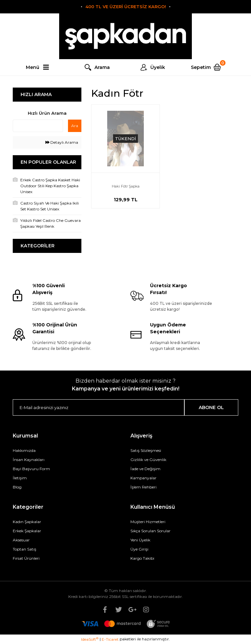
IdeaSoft (90, 639)
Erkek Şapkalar (27, 531)
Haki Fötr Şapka (126, 186)
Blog (17, 487)
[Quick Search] (38, 126)
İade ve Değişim (145, 469)
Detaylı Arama (62, 142)
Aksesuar (21, 540)
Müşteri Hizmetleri (148, 522)
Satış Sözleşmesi (146, 450)
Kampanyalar (143, 478)
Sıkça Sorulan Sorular (151, 531)
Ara (75, 126)
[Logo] (126, 36)
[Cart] (208, 67)
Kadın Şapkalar (27, 522)
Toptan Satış (25, 549)
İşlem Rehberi (143, 487)
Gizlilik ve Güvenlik (148, 460)
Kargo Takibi (142, 558)
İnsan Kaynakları (29, 460)
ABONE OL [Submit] (211, 407)
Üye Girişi (139, 549)
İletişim (20, 478)
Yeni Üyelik (140, 540)
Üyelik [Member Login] (158, 67)
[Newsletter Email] (99, 407)
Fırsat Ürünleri (26, 558)
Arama (102, 67)
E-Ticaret (110, 639)
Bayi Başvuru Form (31, 469)
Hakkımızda (24, 450)
